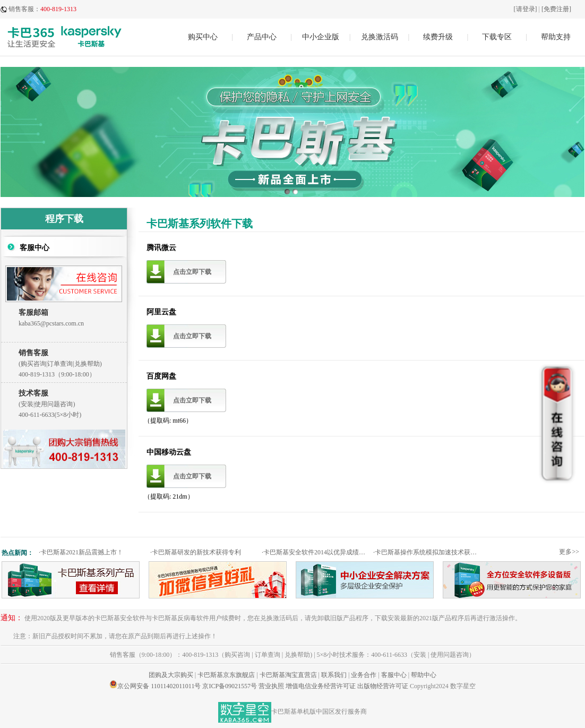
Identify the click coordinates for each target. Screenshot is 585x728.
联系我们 (334, 675)
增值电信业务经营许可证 (321, 686)
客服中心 (394, 675)
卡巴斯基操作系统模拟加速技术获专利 (428, 552)
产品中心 (262, 37)
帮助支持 (556, 37)
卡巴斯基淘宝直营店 (288, 675)
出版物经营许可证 (383, 686)
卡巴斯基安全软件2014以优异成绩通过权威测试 (316, 552)
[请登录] (526, 9)
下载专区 (497, 37)
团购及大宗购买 (171, 675)
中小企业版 (321, 37)
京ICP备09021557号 (230, 686)
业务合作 (364, 675)
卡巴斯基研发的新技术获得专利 (196, 552)
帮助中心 (424, 675)
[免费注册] (556, 9)
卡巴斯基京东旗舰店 (226, 675)
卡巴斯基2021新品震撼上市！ (81, 552)
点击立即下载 (192, 272)
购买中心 (203, 37)
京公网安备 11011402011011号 (159, 686)
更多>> (569, 552)
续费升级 (438, 37)
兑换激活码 (380, 37)
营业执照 (271, 686)
